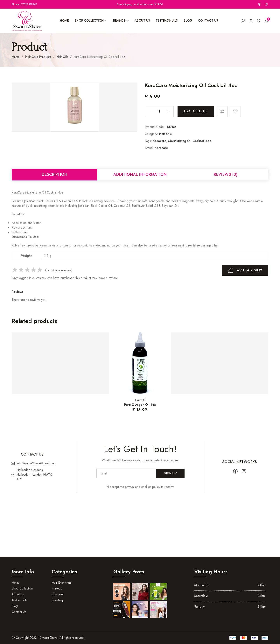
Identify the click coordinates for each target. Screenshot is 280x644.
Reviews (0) (226, 175)
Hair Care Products (38, 57)
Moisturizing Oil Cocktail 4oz (190, 141)
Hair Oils (62, 57)
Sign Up (170, 473)
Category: (151, 134)
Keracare (160, 141)
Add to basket (196, 111)
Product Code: (155, 127)
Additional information (140, 175)
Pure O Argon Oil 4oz (140, 405)
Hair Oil (140, 400)
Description (55, 175)
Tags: (148, 141)
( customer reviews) (58, 270)
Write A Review (245, 270)
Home (16, 57)
